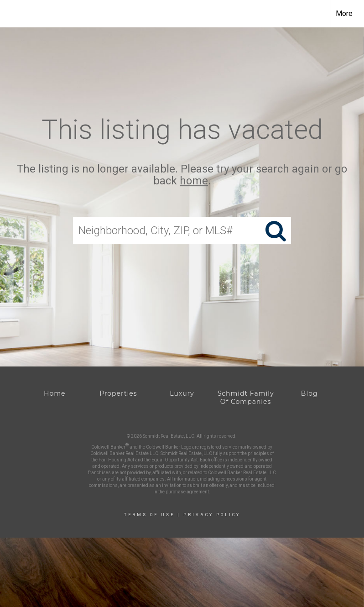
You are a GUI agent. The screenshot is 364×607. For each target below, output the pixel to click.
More (344, 13)
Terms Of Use (149, 515)
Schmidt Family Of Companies (246, 398)
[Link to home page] (12, 14)
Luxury (182, 393)
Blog (309, 393)
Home (55, 393)
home (194, 181)
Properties (118, 393)
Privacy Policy (212, 515)
